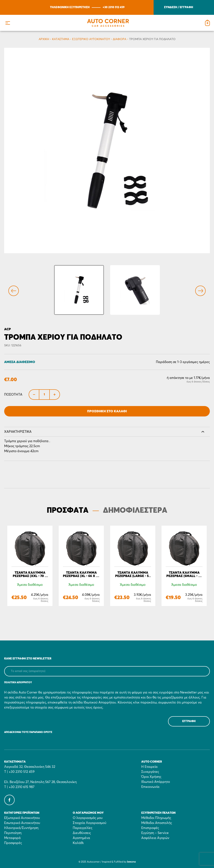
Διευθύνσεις (82, 833)
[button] (8, 23)
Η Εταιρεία (149, 767)
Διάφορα (120, 39)
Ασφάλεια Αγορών (155, 838)
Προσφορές (13, 843)
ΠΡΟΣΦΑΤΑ (68, 511)
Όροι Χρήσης (151, 777)
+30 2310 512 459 (114, 7)
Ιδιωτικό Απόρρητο (156, 782)
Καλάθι (78, 843)
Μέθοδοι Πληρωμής (156, 818)
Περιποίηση (13, 833)
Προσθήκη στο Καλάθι (107, 411)
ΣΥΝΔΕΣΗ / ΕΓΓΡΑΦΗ (179, 7)
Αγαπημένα (81, 838)
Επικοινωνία (150, 787)
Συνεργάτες (150, 772)
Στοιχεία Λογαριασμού (90, 823)
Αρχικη (44, 39)
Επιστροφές (150, 828)
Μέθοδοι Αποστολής (157, 823)
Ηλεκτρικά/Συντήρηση (21, 828)
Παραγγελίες (83, 828)
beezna (131, 862)
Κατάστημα (61, 39)
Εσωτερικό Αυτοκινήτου (22, 823)
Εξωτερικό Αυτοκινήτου (91, 39)
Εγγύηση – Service (155, 833)
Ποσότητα (13, 395)
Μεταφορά (12, 838)
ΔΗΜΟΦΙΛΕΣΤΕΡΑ (135, 511)
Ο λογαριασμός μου (88, 818)
